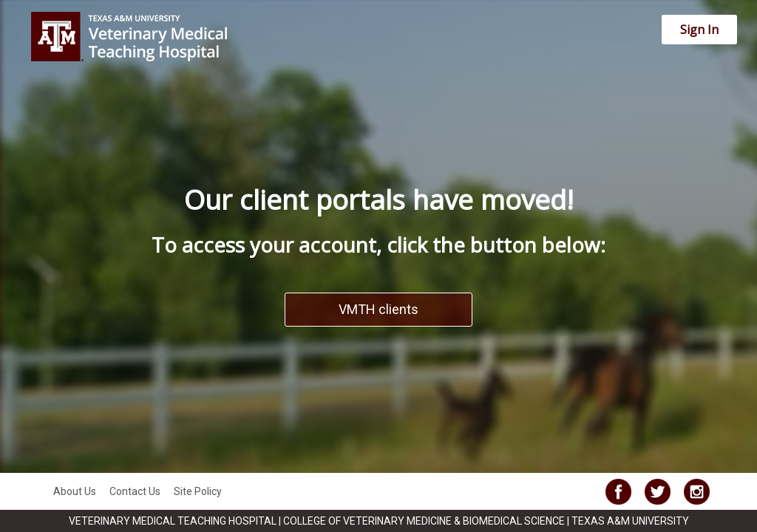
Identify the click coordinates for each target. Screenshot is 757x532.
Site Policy (198, 491)
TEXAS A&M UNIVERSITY (630, 521)
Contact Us (135, 491)
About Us (75, 491)
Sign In (699, 30)
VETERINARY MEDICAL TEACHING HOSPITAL (174, 521)
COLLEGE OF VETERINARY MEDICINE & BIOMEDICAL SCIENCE (425, 521)
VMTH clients (378, 309)
